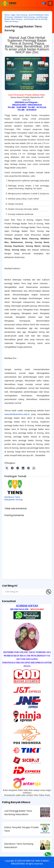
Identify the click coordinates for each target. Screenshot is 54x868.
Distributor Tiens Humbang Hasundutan (19, 846)
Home (7, 15)
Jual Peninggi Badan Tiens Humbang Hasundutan (18, 813)
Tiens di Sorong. (11, 21)
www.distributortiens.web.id (17, 414)
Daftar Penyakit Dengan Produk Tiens (21, 829)
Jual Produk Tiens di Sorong (35, 19)
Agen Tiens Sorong (19, 15)
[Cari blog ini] (24, 592)
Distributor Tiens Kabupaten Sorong (13, 498)
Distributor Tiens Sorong (24, 17)
